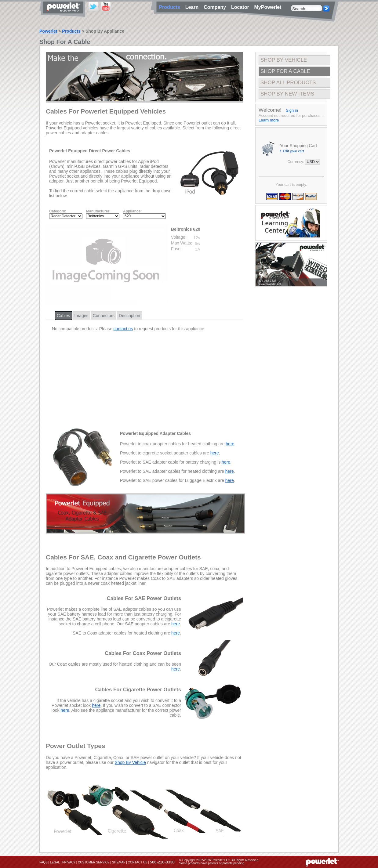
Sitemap (119, 862)
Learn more (269, 120)
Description (129, 316)
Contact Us (138, 862)
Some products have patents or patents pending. (212, 863)
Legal (55, 862)
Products (71, 31)
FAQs (44, 862)
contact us (123, 329)
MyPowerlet (268, 7)
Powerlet (48, 31)
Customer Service (94, 862)
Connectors (104, 316)
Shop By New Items (287, 94)
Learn (193, 7)
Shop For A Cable (285, 71)
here (230, 444)
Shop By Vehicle (130, 762)
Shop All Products (288, 83)
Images (82, 316)
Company (216, 7)
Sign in (292, 110)
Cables (64, 316)
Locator (242, 7)
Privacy (69, 862)
